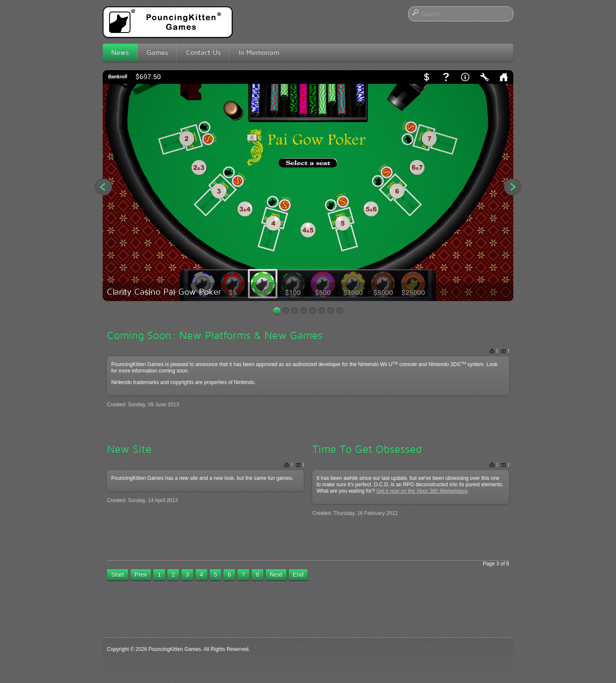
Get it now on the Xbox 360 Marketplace (422, 491)
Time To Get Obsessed (367, 449)
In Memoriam (259, 52)
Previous (104, 187)
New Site (129, 449)
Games (157, 52)
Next (512, 187)
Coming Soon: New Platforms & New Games (215, 335)
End (298, 574)
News (120, 52)
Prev (141, 574)
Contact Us (203, 52)
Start (118, 574)
